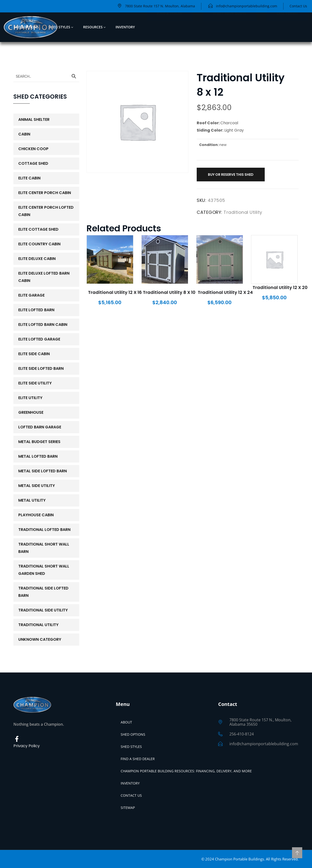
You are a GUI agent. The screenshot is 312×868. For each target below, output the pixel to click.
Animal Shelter (34, 119)
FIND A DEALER (170, 27)
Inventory (125, 27)
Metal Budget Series (39, 442)
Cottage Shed (33, 163)
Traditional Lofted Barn (44, 530)
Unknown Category (40, 639)
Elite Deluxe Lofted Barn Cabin (44, 277)
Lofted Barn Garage (40, 427)
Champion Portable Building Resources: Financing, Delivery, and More (186, 771)
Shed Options (26, 27)
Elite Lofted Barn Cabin (43, 325)
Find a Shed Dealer (138, 759)
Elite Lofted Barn (36, 310)
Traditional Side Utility (43, 610)
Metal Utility (32, 500)
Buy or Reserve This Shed (231, 175)
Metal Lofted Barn (38, 456)
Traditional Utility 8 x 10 (169, 292)
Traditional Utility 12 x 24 (225, 292)
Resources (93, 27)
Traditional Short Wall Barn (44, 548)
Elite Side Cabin (34, 354)
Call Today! (288, 27)
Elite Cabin (29, 178)
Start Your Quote (230, 27)
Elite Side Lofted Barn (41, 368)
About (126, 722)
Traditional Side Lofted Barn (43, 592)
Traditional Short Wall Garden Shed (44, 570)
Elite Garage (31, 295)
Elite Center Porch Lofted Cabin (46, 211)
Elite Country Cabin (39, 244)
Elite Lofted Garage (39, 339)
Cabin (24, 134)
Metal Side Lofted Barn (43, 471)
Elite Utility (30, 398)
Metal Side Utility (37, 486)
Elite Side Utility (35, 383)
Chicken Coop (33, 149)
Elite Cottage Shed (38, 229)
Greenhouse (31, 412)
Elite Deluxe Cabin (37, 259)
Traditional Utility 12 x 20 (280, 287)
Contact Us (131, 795)
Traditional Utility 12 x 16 (115, 292)
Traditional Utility (243, 212)
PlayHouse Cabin (36, 515)
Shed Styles (59, 27)
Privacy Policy (27, 746)
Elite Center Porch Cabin (45, 193)
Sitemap (128, 808)
